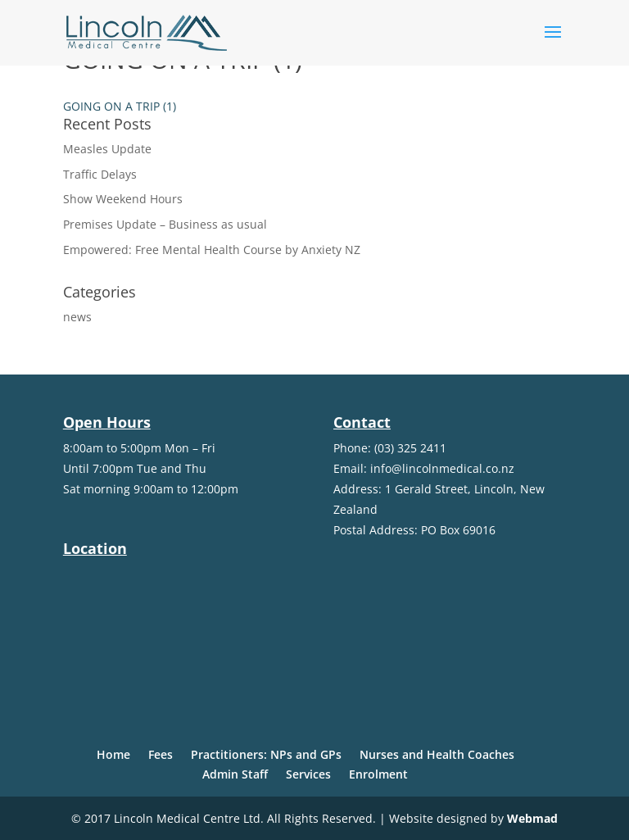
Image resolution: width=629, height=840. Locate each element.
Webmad (532, 818)
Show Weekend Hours (123, 199)
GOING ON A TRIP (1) (120, 106)
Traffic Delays (100, 174)
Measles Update (107, 149)
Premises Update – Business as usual (165, 224)
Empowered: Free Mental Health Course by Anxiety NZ (212, 250)
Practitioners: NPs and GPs (266, 754)
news (77, 317)
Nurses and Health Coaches (437, 754)
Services (308, 774)
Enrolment (378, 774)
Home (113, 754)
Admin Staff (235, 774)
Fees (161, 754)
